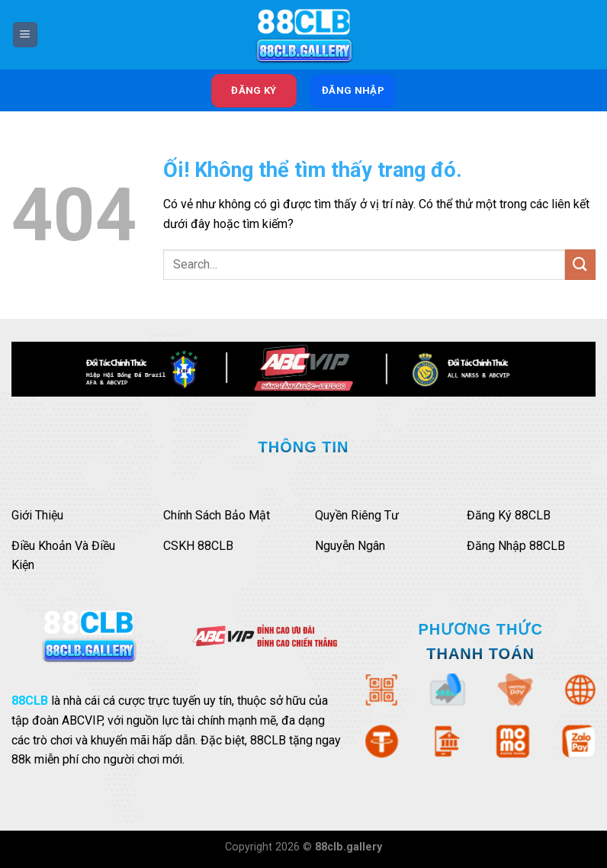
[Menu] (25, 35)
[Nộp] (580, 264)
